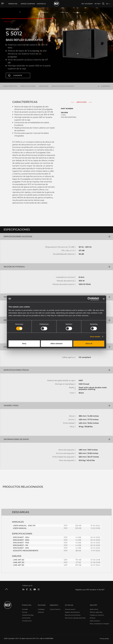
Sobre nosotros (95, 621)
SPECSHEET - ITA (20, 545)
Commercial (26, 618)
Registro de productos (72, 612)
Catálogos (41, 609)
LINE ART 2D (19, 560)
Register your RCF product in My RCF (90, 589)
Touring (24, 612)
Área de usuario (70, 609)
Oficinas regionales (96, 612)
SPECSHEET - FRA (21, 543)
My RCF (98, 4)
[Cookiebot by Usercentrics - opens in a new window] (89, 299)
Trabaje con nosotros (97, 615)
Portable (25, 609)
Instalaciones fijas (28, 615)
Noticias (93, 618)
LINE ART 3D (19, 565)
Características (10, 86)
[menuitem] (28, 4)
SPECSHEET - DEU (21, 537)
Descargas (44, 86)
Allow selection (56, 344)
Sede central (94, 609)
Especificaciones (28, 86)
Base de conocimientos (73, 615)
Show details (95, 337)
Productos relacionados (63, 86)
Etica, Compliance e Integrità (99, 623)
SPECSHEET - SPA (21, 548)
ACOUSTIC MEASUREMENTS (26, 550)
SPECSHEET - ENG (21, 540)
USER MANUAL (20, 528)
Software (41, 612)
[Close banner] (104, 299)
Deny (24, 344)
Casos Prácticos (55, 609)
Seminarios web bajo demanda (75, 618)
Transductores (27, 621)
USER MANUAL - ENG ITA (24, 525)
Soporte (18, 75)
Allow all (89, 344)
